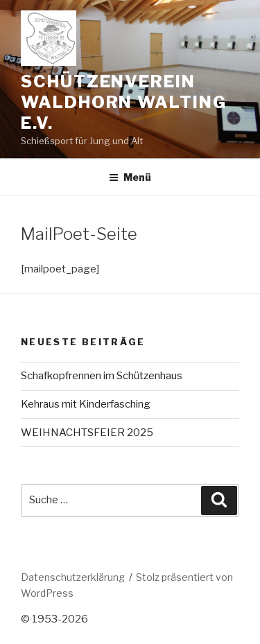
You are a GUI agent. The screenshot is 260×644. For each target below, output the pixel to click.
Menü (130, 177)
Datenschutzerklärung (73, 577)
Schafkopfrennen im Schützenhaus (102, 376)
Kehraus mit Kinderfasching (86, 404)
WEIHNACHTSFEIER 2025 (87, 433)
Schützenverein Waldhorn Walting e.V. (124, 102)
